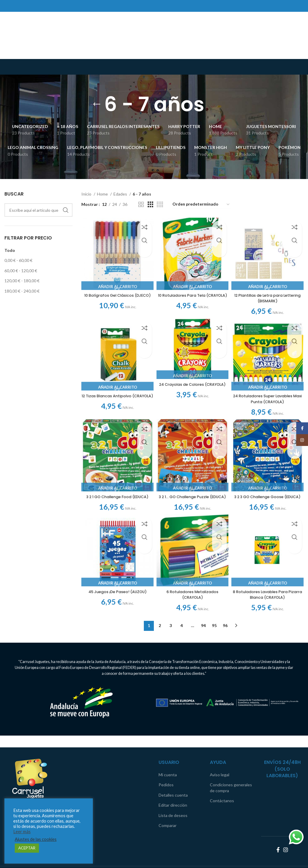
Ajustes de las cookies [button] (36, 839)
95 (214, 633)
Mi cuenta (168, 758)
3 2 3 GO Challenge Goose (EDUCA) (270, 500)
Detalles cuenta (173, 778)
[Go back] (97, 104)
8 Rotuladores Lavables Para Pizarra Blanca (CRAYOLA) (270, 602)
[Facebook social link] (278, 833)
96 (225, 633)
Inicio (87, 194)
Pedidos (166, 768)
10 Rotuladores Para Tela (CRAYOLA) (193, 294)
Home (103, 194)
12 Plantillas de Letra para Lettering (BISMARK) (269, 294)
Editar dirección (173, 789)
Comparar (168, 809)
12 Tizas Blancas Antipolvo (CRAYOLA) (116, 397)
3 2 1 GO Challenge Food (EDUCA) (115, 500)
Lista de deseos (173, 799)
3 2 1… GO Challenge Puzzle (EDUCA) (193, 500)
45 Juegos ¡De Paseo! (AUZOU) (115, 599)
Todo (10, 250)
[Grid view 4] (160, 205)
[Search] (38, 210)
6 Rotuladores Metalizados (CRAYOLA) (193, 602)
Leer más (22, 832)
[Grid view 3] (150, 205)
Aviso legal (220, 758)
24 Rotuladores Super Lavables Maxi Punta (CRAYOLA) (270, 397)
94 (203, 633)
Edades (121, 194)
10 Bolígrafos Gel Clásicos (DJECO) (116, 294)
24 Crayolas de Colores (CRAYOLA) (193, 386)
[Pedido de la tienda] (201, 205)
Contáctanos (222, 784)
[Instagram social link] (286, 833)
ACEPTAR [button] (27, 848)
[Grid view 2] (141, 205)
